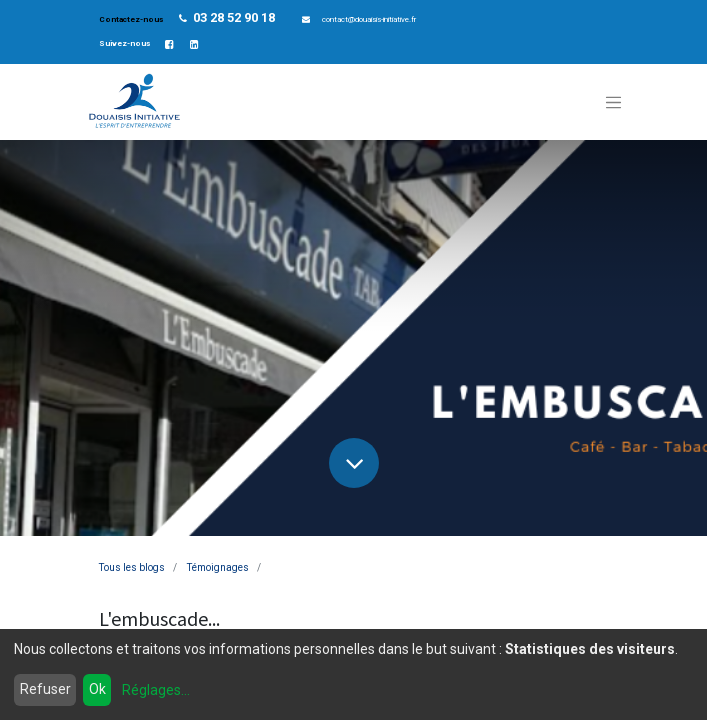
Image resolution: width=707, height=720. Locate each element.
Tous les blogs (132, 567)
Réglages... (156, 690)
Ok (97, 689)
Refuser (45, 689)
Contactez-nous (132, 19)
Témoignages (218, 567)
